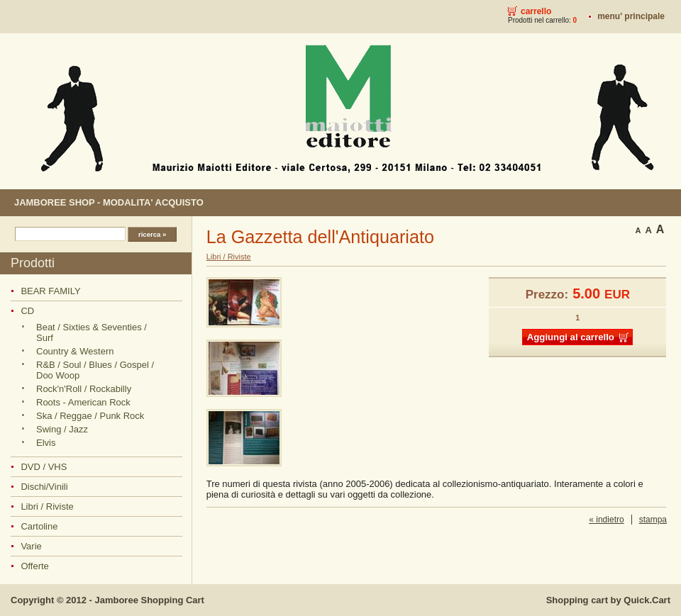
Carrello (536, 11)
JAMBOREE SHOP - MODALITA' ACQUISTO (109, 202)
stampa (653, 520)
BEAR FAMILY (50, 291)
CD (27, 311)
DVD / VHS (44, 467)
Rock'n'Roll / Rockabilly (84, 389)
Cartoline (39, 526)
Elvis (46, 443)
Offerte (34, 566)
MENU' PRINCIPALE (631, 16)
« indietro (606, 520)
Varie (31, 546)
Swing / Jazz (62, 429)
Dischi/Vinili (44, 487)
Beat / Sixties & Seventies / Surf (92, 332)
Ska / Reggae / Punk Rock (90, 416)
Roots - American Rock (83, 402)
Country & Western (75, 351)
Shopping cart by (608, 600)
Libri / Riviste (47, 506)
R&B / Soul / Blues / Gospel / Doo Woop (95, 370)
